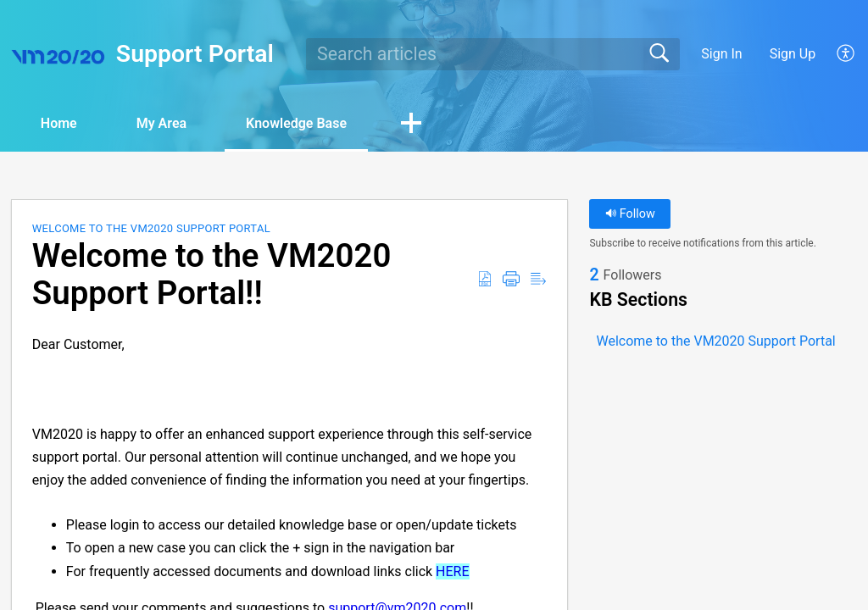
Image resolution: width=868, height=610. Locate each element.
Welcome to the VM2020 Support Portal (151, 228)
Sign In (721, 54)
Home (59, 123)
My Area (161, 123)
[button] (846, 54)
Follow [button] (630, 214)
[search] (492, 54)
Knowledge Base (296, 123)
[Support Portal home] (58, 54)
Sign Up (793, 54)
